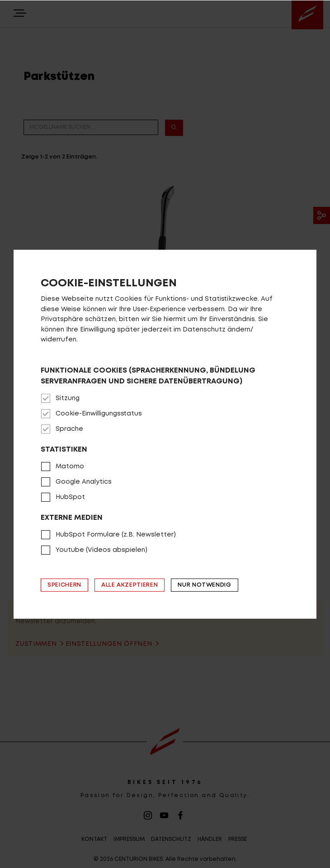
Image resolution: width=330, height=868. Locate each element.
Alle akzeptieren (130, 585)
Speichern (64, 585)
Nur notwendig (204, 585)
